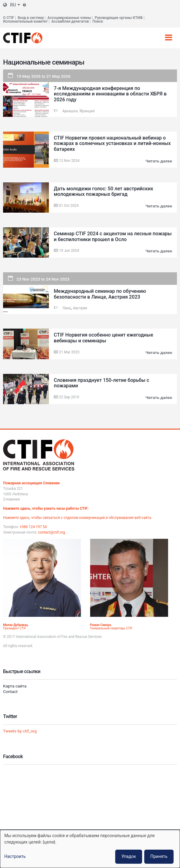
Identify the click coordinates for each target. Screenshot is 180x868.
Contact (10, 691)
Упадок (129, 856)
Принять (159, 856)
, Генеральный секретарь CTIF (111, 627)
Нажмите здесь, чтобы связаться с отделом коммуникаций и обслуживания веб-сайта (77, 518)
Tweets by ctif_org (20, 731)
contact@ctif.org (51, 532)
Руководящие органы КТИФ (119, 18)
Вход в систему (31, 18)
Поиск (98, 21)
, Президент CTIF (16, 627)
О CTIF (9, 18)
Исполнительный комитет (25, 21)
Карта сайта (15, 686)
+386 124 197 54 (33, 527)
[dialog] (90, 849)
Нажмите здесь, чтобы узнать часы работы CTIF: (46, 509)
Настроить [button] (15, 856)
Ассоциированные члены (69, 18)
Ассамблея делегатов (70, 21)
